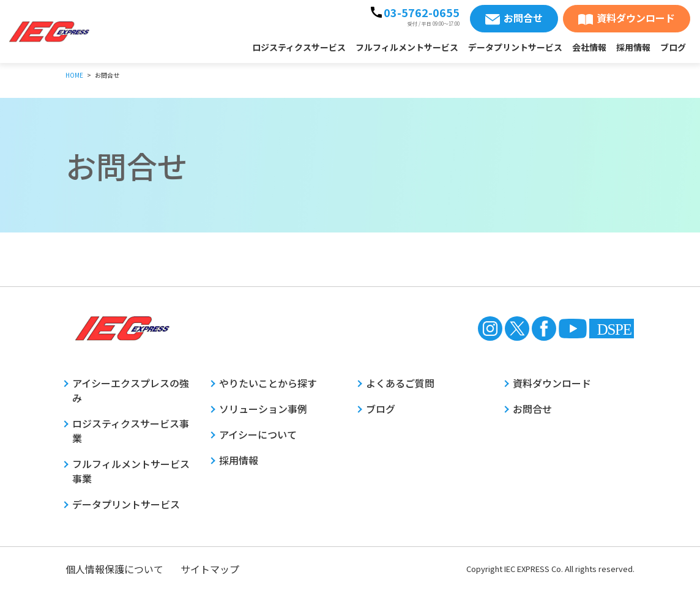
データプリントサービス (515, 47)
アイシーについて (258, 434)
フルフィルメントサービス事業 (131, 471)
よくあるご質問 (400, 383)
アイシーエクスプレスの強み (131, 390)
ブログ (673, 47)
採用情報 (633, 47)
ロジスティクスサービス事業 (131, 431)
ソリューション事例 (263, 409)
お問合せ (523, 18)
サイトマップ (210, 569)
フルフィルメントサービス (407, 47)
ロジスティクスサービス (299, 47)
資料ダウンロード (636, 18)
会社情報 (589, 47)
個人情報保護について (114, 569)
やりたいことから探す (268, 383)
